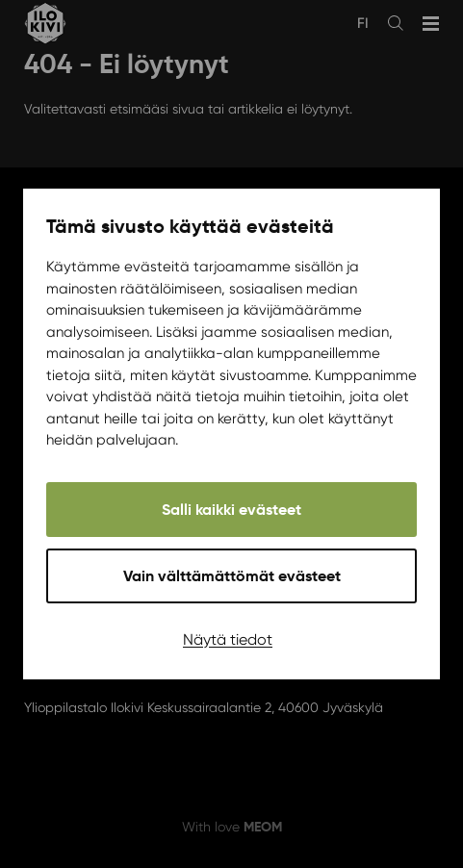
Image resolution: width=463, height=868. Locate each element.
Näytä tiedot (228, 639)
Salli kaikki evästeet (231, 510)
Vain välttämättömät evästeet (232, 576)
